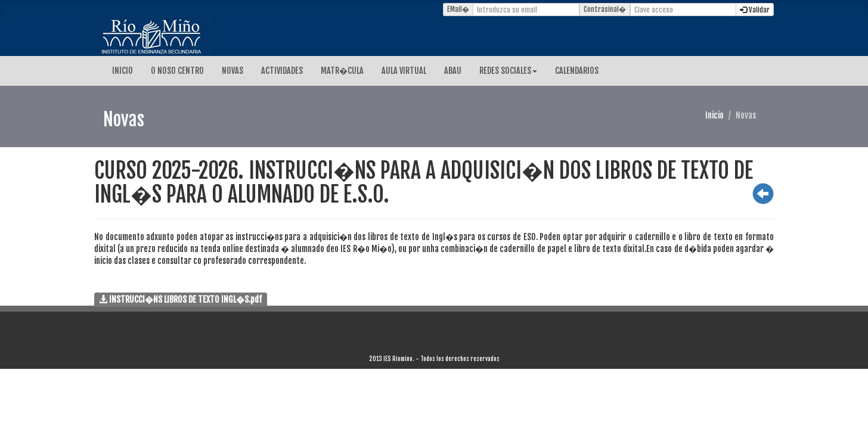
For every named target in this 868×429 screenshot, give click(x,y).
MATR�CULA (342, 71)
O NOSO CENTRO (177, 71)
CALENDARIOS (577, 71)
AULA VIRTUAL (404, 71)
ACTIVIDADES (282, 71)
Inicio (714, 115)
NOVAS (232, 71)
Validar (755, 10)
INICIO (123, 71)
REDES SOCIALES (508, 71)
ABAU (453, 71)
